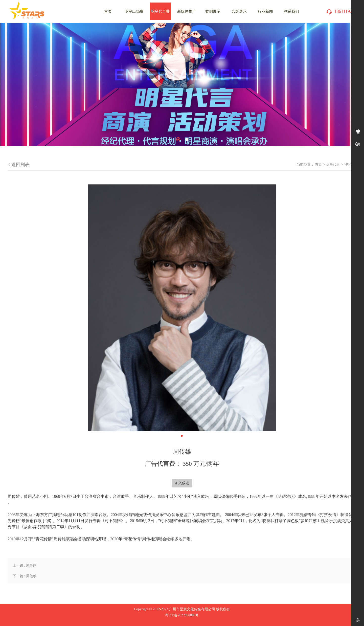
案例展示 (213, 11)
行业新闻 (265, 11)
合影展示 (239, 11)
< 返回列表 (19, 165)
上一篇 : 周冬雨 (25, 565)
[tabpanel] (182, 84)
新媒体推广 (187, 11)
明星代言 (333, 164)
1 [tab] (178, 139)
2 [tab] (187, 140)
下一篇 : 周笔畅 (25, 576)
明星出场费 (134, 11)
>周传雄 (350, 164)
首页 (318, 164)
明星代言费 (160, 11)
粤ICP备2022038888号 (182, 615)
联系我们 (291, 11)
